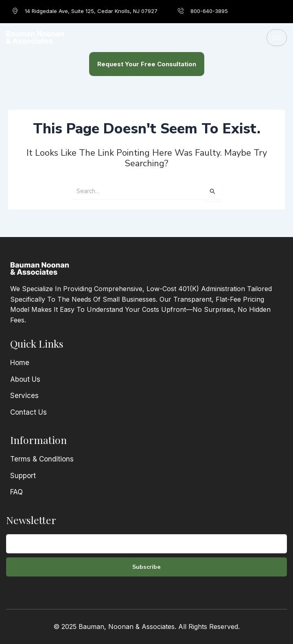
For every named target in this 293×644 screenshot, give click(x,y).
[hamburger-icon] (277, 38)
